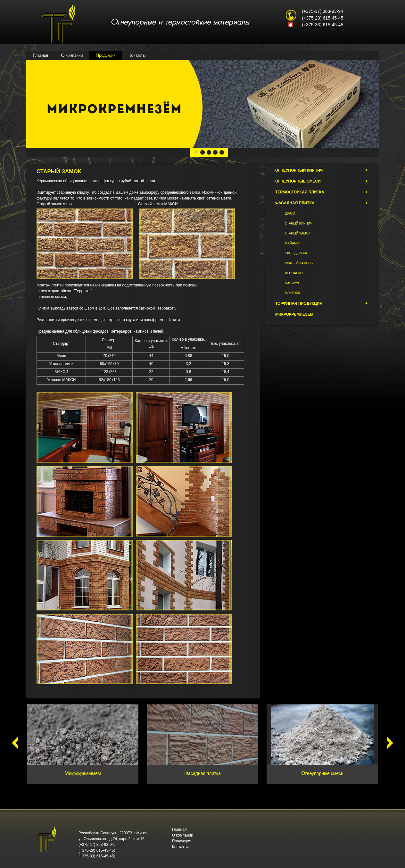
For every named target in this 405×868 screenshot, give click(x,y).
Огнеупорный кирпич (321, 170)
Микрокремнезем (294, 314)
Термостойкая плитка (321, 192)
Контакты (137, 55)
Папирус (293, 283)
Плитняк (292, 293)
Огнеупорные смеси (321, 181)
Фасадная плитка (321, 203)
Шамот (291, 213)
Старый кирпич (299, 223)
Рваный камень (299, 263)
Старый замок (298, 233)
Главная (40, 55)
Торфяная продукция (321, 303)
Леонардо (294, 273)
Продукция (106, 55)
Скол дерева (296, 253)
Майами (292, 243)
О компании (72, 55)
